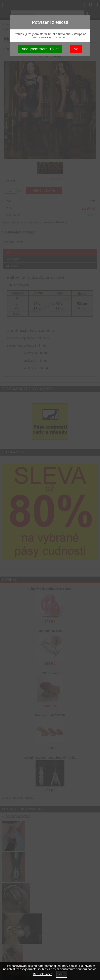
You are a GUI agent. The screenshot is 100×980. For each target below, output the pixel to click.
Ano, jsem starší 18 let (40, 49)
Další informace (42, 974)
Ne (76, 49)
